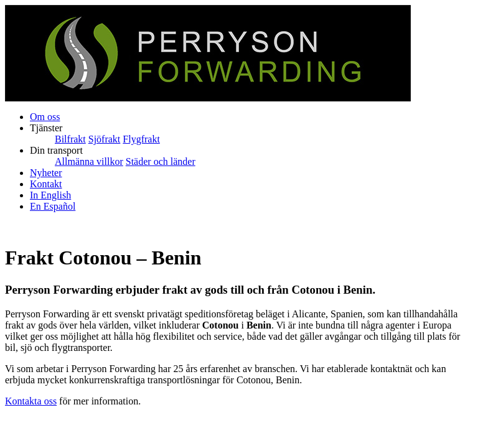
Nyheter (46, 173)
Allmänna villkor (89, 161)
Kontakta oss (31, 401)
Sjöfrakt (105, 139)
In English (50, 195)
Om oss (45, 117)
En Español (53, 206)
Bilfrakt (70, 139)
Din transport (56, 150)
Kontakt (46, 184)
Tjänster (46, 128)
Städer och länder (161, 161)
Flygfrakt (141, 139)
